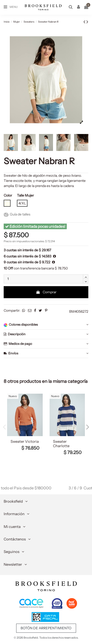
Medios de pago (46, 344)
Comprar (46, 292)
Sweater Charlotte (61, 444)
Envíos (46, 353)
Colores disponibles (46, 325)
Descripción (46, 334)
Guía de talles (17, 214)
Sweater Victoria (25, 442)
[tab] (46, 325)
